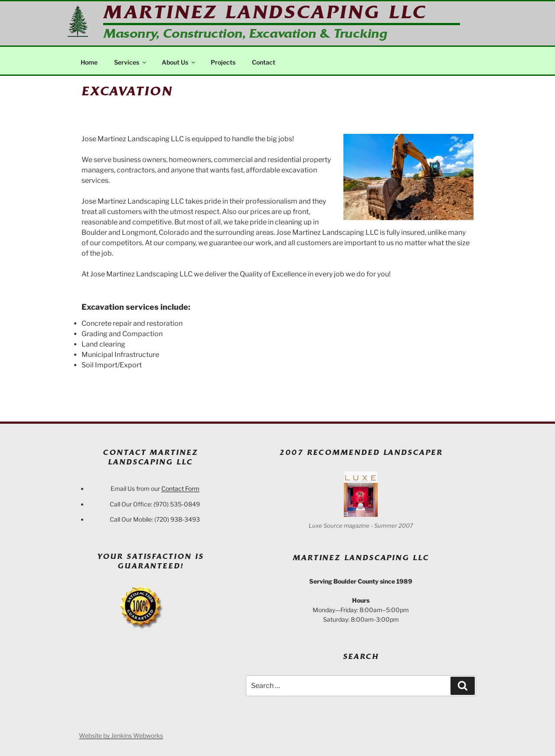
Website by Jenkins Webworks (121, 735)
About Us (179, 62)
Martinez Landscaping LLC (265, 12)
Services (131, 62)
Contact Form (180, 488)
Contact (264, 62)
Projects (223, 62)
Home (89, 62)
